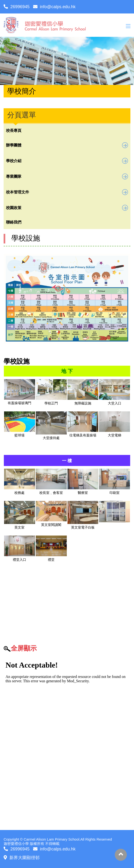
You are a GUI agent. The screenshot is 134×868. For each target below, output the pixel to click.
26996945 (17, 7)
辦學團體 (67, 145)
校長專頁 (14, 131)
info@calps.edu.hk (54, 7)
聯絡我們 (14, 222)
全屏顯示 (24, 648)
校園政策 (67, 208)
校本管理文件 (67, 192)
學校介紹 (67, 161)
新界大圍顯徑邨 (22, 858)
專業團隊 (67, 176)
